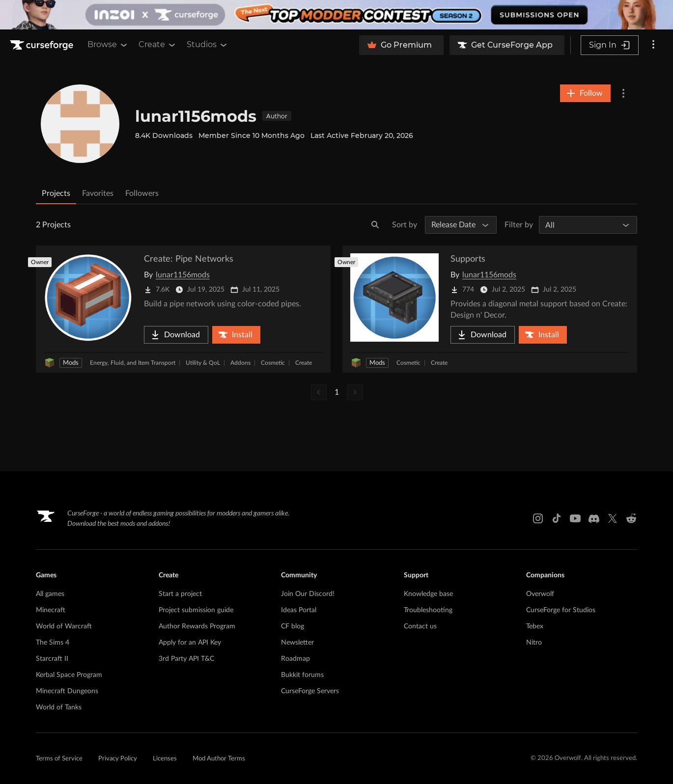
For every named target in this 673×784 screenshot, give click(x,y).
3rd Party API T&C (186, 659)
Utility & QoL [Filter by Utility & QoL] (203, 363)
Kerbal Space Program (69, 675)
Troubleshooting (428, 610)
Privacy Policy (118, 759)
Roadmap (295, 659)
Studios (208, 45)
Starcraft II (52, 659)
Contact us (420, 626)
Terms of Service (59, 759)
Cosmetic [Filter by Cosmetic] (273, 363)
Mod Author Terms (219, 759)
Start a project (180, 594)
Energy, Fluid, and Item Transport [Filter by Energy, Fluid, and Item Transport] (133, 363)
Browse (108, 45)
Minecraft (51, 610)
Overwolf (540, 594)
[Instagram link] (538, 518)
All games (50, 594)
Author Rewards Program (197, 626)
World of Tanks (59, 707)
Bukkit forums (302, 675)
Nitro (534, 643)
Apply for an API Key (190, 643)
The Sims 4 (53, 643)
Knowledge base (428, 594)
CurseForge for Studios (561, 610)
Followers (142, 193)
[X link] (613, 518)
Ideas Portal (299, 610)
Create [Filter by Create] (304, 363)
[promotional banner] (336, 15)
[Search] (375, 225)
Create (158, 45)
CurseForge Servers (310, 691)
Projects (56, 193)
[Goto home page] (43, 45)
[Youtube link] (575, 518)
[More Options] (623, 93)
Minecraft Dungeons (67, 691)
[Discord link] (594, 518)
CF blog (293, 626)
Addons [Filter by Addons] (240, 363)
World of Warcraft (64, 626)
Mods (71, 363)
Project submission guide (196, 610)
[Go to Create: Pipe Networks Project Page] (183, 309)
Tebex (535, 626)
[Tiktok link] (557, 518)
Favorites (98, 193)
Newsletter (297, 643)
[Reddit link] (631, 518)
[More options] (653, 45)
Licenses (165, 759)
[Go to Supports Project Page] (490, 309)
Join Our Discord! (308, 594)
